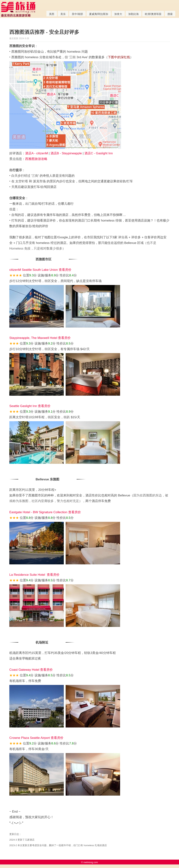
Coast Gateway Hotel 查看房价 (31, 670)
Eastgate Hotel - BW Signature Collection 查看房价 (45, 512)
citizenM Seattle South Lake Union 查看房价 (40, 270)
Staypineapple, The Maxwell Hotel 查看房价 (40, 338)
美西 (52, 14)
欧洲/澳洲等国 (153, 14)
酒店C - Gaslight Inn (99, 153)
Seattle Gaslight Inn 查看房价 (30, 406)
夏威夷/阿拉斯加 (99, 14)
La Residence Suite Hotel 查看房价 (34, 575)
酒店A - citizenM (37, 153)
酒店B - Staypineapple (66, 153)
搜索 (170, 14)
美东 (63, 14)
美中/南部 (77, 14)
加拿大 (118, 14)
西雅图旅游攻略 (36, 159)
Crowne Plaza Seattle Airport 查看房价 (36, 738)
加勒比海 (134, 14)
